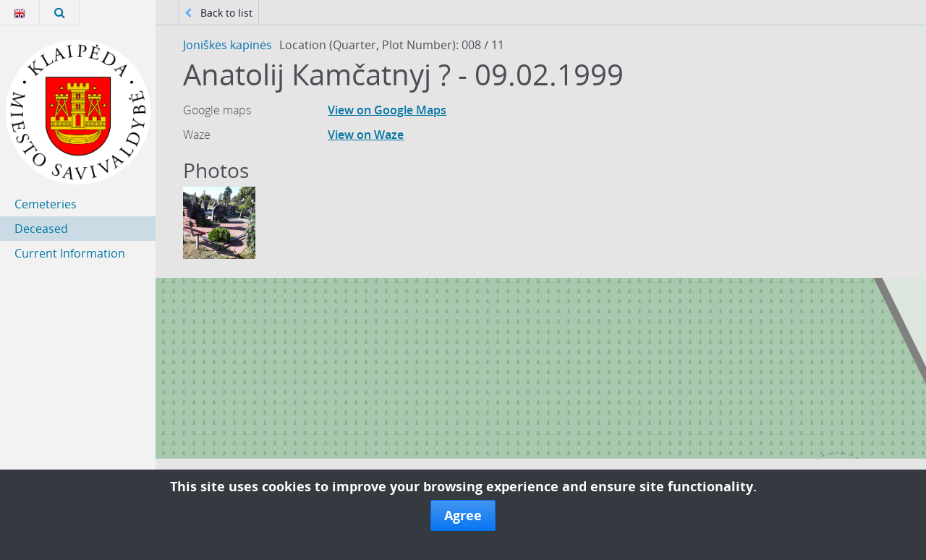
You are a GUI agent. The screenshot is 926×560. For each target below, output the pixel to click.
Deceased (41, 229)
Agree (463, 515)
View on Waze (366, 135)
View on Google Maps (387, 110)
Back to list (218, 13)
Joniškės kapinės (228, 45)
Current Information (70, 253)
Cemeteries (46, 204)
